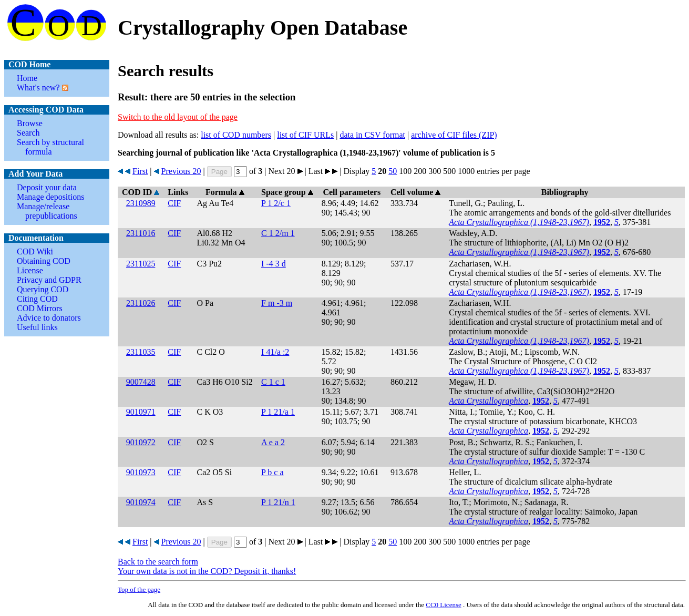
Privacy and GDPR (49, 280)
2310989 (141, 203)
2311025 (141, 264)
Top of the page (139, 589)
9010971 (141, 412)
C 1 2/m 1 (278, 233)
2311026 (141, 303)
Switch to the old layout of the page (178, 117)
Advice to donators (49, 318)
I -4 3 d (274, 264)
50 (393, 171)
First (140, 171)
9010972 (141, 442)
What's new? (38, 88)
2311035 (141, 352)
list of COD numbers (236, 135)
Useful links (37, 327)
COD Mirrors (40, 308)
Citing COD (37, 299)
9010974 (141, 502)
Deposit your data (47, 187)
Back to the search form (158, 562)
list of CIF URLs (305, 135)
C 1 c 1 (273, 382)
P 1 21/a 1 (278, 412)
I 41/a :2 (275, 352)
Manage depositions (50, 197)
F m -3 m (277, 303)
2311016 (141, 233)
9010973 (141, 472)
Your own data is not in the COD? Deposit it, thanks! (207, 571)
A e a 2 (273, 442)
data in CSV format (372, 135)
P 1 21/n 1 (278, 502)
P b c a (272, 472)
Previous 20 (181, 171)
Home (27, 78)
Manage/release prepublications (47, 211)
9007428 (141, 382)
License (30, 270)
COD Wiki (35, 251)
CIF (174, 203)
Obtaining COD (44, 261)
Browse (30, 123)
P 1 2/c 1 (276, 203)
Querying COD (43, 289)
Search (28, 133)
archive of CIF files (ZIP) (454, 135)
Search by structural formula (50, 147)
